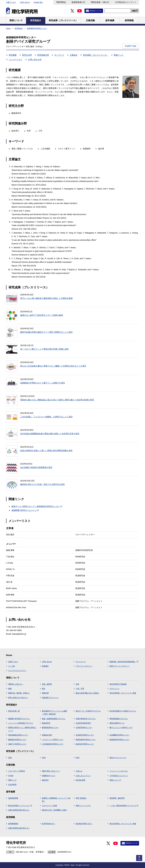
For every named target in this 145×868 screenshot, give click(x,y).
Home (8, 28)
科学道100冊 (80, 780)
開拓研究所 (46, 723)
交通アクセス (11, 2)
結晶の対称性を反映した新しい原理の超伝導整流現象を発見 (46, 451)
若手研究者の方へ (49, 824)
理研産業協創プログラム (119, 719)
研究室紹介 (19, 28)
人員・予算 (80, 689)
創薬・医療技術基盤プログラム (54, 719)
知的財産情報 (13, 798)
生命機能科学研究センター (120, 735)
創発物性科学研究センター (37, 28)
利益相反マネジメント (50, 698)
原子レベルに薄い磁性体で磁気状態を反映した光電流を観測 (46, 298)
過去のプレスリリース (118, 758)
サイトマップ (81, 662)
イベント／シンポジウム (119, 771)
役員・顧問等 (47, 684)
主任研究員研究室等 (83, 723)
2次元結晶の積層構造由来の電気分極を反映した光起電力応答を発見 (50, 434)
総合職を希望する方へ (84, 824)
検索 (134, 11)
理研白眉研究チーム (117, 723)
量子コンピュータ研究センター (121, 728)
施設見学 (45, 780)
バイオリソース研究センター (53, 740)
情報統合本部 (47, 735)
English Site (38, 2)
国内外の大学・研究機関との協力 (54, 810)
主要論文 (74, 55)
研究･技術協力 (81, 798)
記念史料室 (12, 785)
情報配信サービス (49, 776)
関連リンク (119, 55)
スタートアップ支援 (49, 806)
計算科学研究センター (84, 728)
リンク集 (11, 666)
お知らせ (79, 771)
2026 (10, 758)
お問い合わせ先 (35, 59)
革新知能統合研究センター (18, 735)
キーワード (59, 55)
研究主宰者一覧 (14, 711)
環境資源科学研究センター (86, 740)
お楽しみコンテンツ (83, 776)
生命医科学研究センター (85, 735)
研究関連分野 (43, 55)
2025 (44, 758)
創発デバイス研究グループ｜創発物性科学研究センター (37, 506)
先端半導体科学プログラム (86, 719)
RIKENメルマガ (96, 11)
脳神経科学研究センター (17, 740)
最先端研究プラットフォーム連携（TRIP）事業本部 (54, 713)
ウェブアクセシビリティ (17, 671)
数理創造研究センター (50, 728)
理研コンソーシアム (83, 806)
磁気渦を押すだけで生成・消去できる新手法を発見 (43, 484)
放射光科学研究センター (85, 744)
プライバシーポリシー (84, 666)
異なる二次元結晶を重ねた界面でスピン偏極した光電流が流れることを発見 (53, 366)
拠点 (44, 689)
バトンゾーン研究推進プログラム (21, 723)
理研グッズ (12, 780)
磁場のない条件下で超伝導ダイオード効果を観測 (42, 315)
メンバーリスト (16, 59)
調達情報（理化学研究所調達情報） (124, 662)
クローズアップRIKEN (17, 771)
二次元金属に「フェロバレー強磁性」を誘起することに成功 (46, 417)
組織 (10, 689)
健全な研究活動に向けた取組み (87, 693)
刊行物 (11, 776)
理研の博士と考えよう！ (51, 771)
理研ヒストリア (115, 780)
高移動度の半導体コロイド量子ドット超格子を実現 (43, 383)
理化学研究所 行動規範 (118, 684)
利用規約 (45, 666)
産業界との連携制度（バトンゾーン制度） (56, 800)
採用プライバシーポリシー (120, 666)
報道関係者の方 (78, 2)
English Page (131, 46)
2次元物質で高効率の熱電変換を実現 (36, 467)
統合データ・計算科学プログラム (88, 711)
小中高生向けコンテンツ (126, 2)
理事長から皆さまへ (16, 684)
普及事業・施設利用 (117, 798)
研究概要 (13, 55)
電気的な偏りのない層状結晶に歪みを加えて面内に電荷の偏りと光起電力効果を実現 (57, 400)
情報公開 (45, 693)
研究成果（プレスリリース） (96, 55)
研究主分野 (27, 55)
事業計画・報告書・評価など (19, 693)
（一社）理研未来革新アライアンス (124, 806)
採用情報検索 (13, 824)
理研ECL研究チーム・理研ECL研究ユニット (22, 729)
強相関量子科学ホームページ (25, 510)
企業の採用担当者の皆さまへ (19, 810)
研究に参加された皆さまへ (18, 698)
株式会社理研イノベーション (20, 806)
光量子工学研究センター (17, 744)
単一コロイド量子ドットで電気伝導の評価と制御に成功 (44, 349)
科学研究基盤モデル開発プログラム (123, 711)
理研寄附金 (61, 2)
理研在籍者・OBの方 (100, 2)
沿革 (77, 684)
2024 (78, 758)
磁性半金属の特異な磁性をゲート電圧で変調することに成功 (46, 332)
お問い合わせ (25, 2)
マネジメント (115, 689)
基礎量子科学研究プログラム (19, 719)
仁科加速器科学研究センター (53, 744)
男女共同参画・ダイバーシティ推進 (123, 693)
